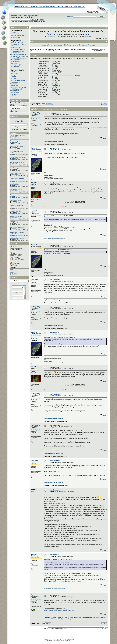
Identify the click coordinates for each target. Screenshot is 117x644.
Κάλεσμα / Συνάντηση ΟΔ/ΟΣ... (18, 157)
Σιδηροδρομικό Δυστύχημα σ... (18, 136)
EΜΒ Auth (16, 86)
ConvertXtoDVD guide (50, 618)
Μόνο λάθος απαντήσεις (16, 190)
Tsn (12, 270)
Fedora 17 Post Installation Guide (96, 618)
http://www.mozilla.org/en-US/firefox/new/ (54, 238)
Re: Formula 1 (55, 280)
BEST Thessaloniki (18, 80)
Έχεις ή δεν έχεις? (15, 184)
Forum (14, 32)
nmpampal (14, 164)
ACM (14, 72)
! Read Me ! (27, 6)
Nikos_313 (14, 185)
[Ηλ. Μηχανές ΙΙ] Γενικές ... (17, 217)
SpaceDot (15, 92)
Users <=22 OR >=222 (16, 200)
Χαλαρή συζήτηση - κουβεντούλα (53, 49)
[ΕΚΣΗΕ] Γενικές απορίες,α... (17, 163)
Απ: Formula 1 (55, 148)
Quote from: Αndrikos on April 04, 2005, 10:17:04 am (58, 559)
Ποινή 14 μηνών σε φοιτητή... (17, 179)
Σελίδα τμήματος (18, 42)
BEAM (14, 79)
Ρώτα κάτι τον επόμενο (16, 195)
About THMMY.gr (79, 6)
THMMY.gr (33, 49)
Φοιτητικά (42, 6)
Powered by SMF (47, 639)
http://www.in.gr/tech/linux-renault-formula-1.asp (60, 610)
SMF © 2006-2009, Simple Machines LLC (63, 639)
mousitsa (34, 183)
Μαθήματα (34, 6)
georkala (14, 223)
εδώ (102, 31)
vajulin (13, 272)
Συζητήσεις (60, 6)
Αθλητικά (66, 49)
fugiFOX (34, 211)
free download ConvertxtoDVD (52, 619)
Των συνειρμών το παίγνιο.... (17, 152)
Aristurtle (15, 73)
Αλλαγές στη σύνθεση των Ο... (18, 146)
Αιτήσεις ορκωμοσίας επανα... (18, 233)
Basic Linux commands (78, 619)
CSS (69, 640)
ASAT (14, 77)
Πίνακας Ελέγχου (16, 100)
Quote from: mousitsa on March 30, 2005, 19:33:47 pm (58, 250)
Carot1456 (14, 275)
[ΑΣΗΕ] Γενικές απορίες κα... (17, 222)
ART (14, 75)
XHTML (65, 640)
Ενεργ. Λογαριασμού (19, 36)
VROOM (15, 94)
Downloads (19, 6)
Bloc (61, 640)
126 (43, 104)
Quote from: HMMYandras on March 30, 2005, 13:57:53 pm (60, 216)
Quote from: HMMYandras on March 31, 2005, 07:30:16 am (60, 337)
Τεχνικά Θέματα (51, 6)
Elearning (15, 46)
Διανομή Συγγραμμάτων (20, 56)
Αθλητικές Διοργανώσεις (78, 49)
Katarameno (15, 137)
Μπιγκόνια (14, 202)
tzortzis (46, 51)
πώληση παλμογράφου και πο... (18, 227)
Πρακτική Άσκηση (18, 51)
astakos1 (14, 229)
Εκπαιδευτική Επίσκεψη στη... (18, 238)
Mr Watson (14, 148)
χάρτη (87, 34)
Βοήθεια (51, 34)
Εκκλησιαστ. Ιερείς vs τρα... (17, 141)
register (36, 16)
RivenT (13, 153)
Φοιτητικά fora (17, 48)
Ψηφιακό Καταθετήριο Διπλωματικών (18, 59)
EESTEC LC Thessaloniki (15, 83)
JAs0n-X (34, 148)
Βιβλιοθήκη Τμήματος (19, 44)
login (29, 16)
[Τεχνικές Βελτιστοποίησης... (17, 206)
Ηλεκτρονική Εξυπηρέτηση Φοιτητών (18, 54)
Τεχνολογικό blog (66, 619)
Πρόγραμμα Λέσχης (19, 49)
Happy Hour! (68, 6)
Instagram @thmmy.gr (19, 65)
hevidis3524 (14, 274)
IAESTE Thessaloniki (19, 87)
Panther (15, 96)
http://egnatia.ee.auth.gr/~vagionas (53, 141)
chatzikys (14, 218)
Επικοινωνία (16, 37)
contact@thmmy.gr (89, 45)
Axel (32, 595)
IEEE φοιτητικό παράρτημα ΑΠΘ (16, 90)
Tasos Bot (40, 51)
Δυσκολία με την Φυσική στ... (17, 168)
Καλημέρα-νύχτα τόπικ (16, 211)
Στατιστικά (14, 243)
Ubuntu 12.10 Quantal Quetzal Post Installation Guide (72, 618)
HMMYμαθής (35, 113)
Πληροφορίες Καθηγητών (15, 62)
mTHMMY (16, 67)
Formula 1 (52, 51)
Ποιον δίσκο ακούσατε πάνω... (18, 173)
